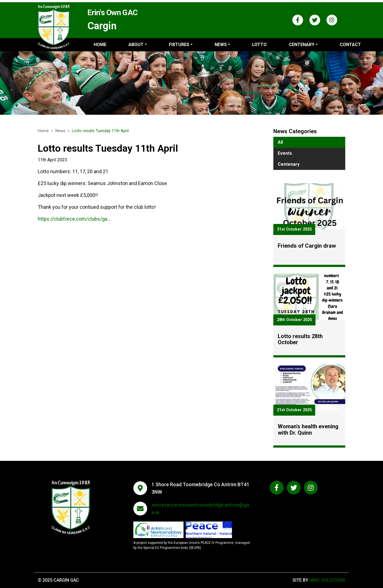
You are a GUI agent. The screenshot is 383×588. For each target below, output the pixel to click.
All (280, 142)
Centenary (289, 164)
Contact (350, 45)
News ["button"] (221, 45)
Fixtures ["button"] (179, 45)
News (60, 131)
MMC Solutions (327, 580)
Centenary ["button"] (302, 45)
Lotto (259, 45)
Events (285, 153)
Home (100, 45)
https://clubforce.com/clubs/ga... (74, 221)
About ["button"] (136, 45)
